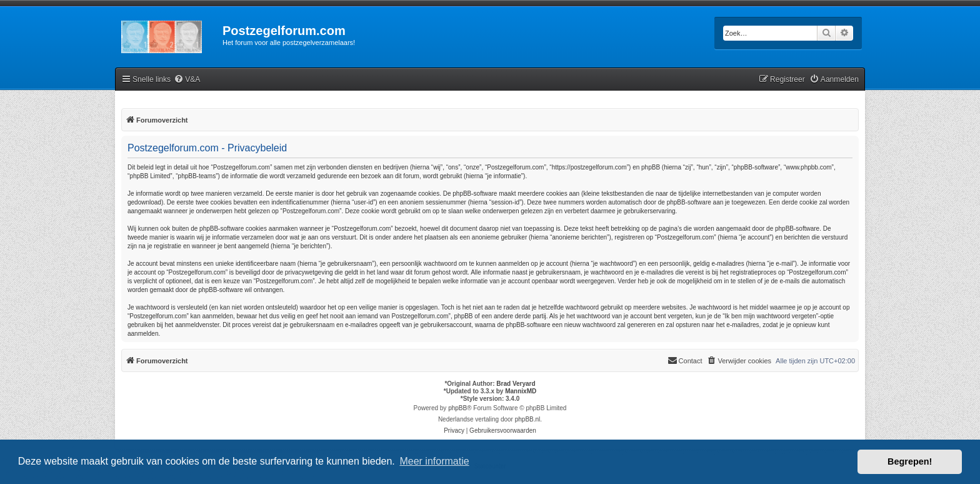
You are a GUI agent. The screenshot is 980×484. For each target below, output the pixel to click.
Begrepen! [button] (910, 461)
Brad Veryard (516, 384)
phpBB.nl (528, 419)
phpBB (457, 408)
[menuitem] (187, 80)
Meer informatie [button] (434, 461)
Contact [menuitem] (685, 360)
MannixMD (521, 391)
